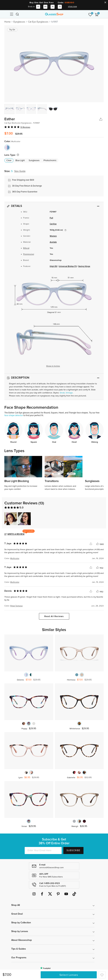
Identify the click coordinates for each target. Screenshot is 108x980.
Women (53, 236)
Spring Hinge (84, 266)
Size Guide (20, 171)
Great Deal (17, 914)
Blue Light (20, 161)
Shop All (16, 905)
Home (7, 22)
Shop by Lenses (20, 931)
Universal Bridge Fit (68, 266)
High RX (53, 266)
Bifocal (26, 248)
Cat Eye (53, 224)
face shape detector (14, 415)
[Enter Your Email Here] (43, 850)
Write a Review (16, 534)
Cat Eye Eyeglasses (38, 22)
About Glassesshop (21, 940)
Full (51, 218)
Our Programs (19, 958)
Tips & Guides (19, 949)
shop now (72, 7)
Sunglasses (34, 161)
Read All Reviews (54, 616)
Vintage (69, 393)
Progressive (29, 254)
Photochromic (50, 161)
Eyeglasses (19, 22)
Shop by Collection (21, 923)
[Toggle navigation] (11, 14)
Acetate (53, 242)
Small (62, 393)
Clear (9, 161)
